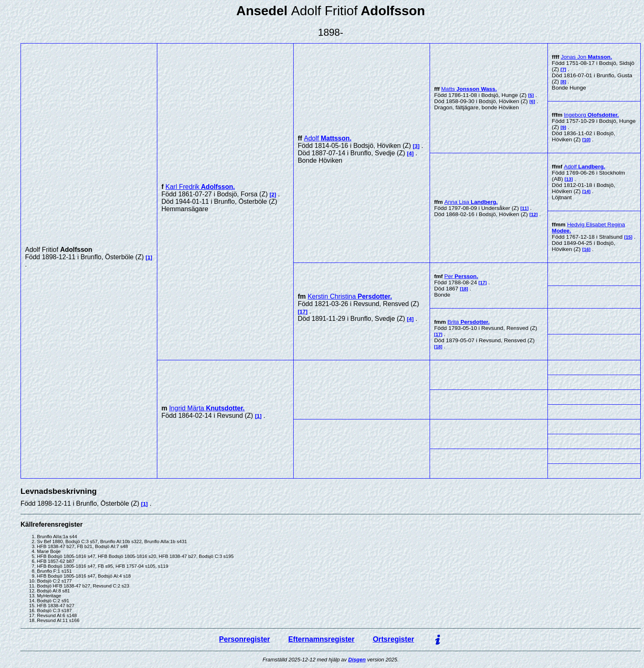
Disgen (357, 660)
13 (569, 179)
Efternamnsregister (321, 639)
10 (586, 140)
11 (525, 208)
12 (534, 214)
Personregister (244, 639)
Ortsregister (394, 639)
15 (628, 237)
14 (586, 191)
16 (586, 249)
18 (464, 289)
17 (302, 312)
